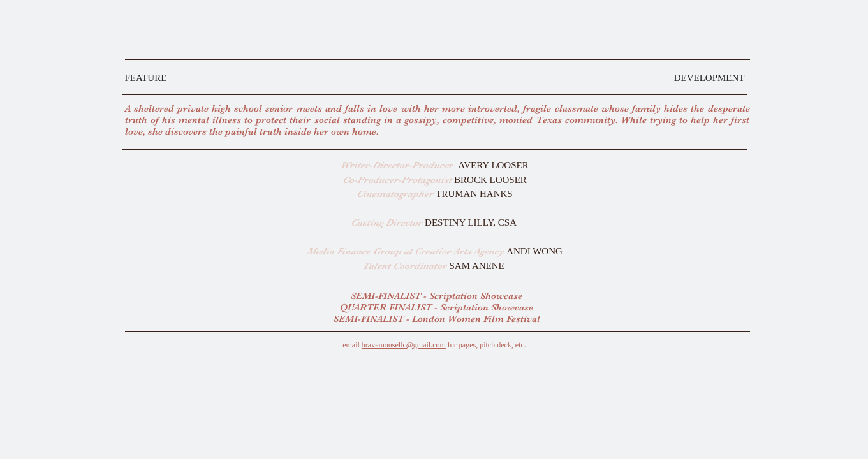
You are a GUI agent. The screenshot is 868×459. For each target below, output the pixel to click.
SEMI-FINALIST (387, 296)
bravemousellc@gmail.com (404, 345)
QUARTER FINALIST (386, 307)
